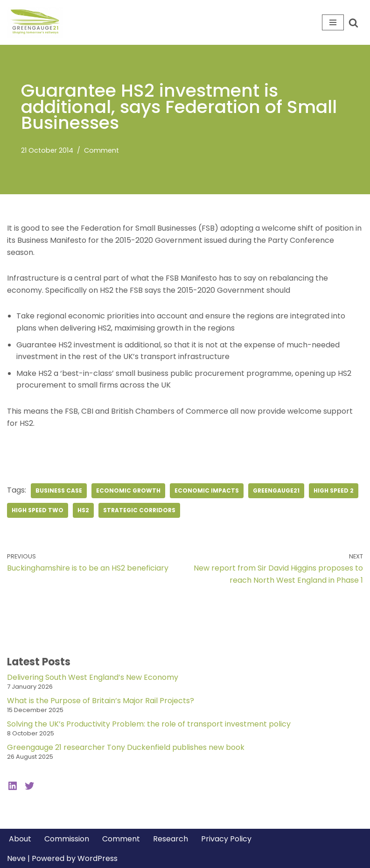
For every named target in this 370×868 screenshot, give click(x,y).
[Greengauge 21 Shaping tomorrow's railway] (37, 22)
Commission (67, 839)
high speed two (38, 510)
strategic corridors (139, 510)
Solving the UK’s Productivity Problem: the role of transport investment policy (149, 724)
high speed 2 (334, 490)
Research (171, 839)
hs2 (83, 510)
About (20, 839)
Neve (16, 858)
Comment (101, 150)
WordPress (98, 858)
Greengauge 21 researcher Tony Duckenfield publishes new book (126, 747)
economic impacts (207, 490)
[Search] (353, 23)
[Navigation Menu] (333, 22)
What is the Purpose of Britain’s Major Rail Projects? (101, 701)
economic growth (128, 490)
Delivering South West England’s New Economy (93, 677)
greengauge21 (276, 490)
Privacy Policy (226, 839)
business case (59, 490)
